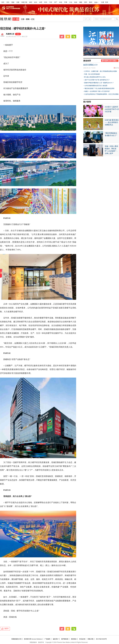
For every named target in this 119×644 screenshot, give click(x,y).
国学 (86, 2)
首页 (3, 2)
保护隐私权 (65, 639)
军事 (66, 2)
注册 (103, 2)
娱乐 (36, 2)
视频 (13, 2)
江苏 (23, 19)
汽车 (51, 2)
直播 (18, 2)
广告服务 (47, 639)
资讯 (8, 2)
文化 (71, 2)
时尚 (46, 2)
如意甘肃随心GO (90, 65)
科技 (61, 2)
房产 (56, 2)
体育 (41, 2)
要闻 (28, 19)
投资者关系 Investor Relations (33, 639)
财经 (31, 2)
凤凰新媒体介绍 (16, 639)
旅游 (76, 2)
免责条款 (74, 639)
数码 (91, 2)
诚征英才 (56, 639)
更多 (96, 2)
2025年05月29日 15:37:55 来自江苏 (17, 37)
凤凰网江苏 (10, 34)
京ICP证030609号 (101, 639)
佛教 (81, 2)
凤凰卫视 (24, 2)
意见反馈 (82, 639)
